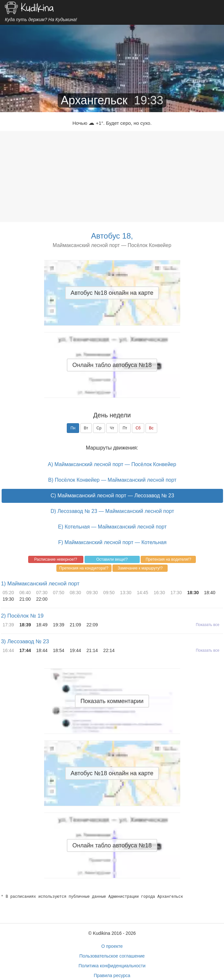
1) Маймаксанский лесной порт (40, 584)
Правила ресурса (112, 975)
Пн (73, 428)
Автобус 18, (112, 236)
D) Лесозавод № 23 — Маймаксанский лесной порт (112, 511)
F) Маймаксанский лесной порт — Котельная (112, 542)
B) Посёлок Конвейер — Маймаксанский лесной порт (112, 480)
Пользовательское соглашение (112, 956)
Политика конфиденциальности (112, 966)
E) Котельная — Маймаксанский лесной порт (112, 527)
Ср (99, 428)
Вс (151, 428)
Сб (138, 428)
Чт (112, 428)
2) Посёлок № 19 (22, 616)
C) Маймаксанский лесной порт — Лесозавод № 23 (112, 496)
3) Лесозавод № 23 (25, 641)
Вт (86, 428)
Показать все (208, 625)
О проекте (112, 946)
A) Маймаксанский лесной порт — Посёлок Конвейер (112, 464)
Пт (125, 428)
